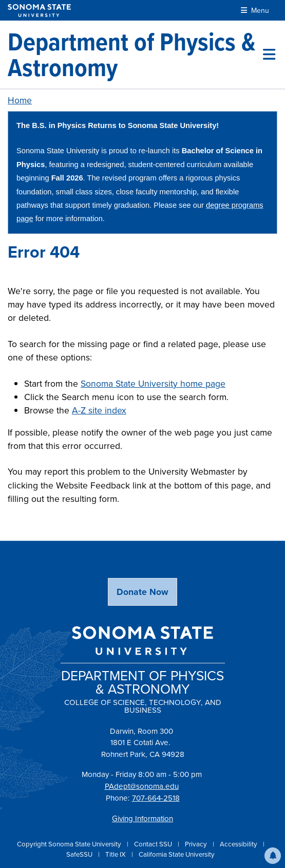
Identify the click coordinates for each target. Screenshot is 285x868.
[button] (273, 856)
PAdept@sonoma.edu (142, 786)
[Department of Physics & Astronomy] (135, 55)
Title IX (116, 854)
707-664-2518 (156, 798)
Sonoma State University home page (153, 384)
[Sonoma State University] (39, 11)
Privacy (197, 844)
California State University (177, 854)
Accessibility (239, 844)
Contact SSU (154, 844)
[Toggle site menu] (269, 55)
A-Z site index (99, 410)
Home (20, 100)
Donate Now (142, 592)
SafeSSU (80, 854)
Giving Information (142, 819)
